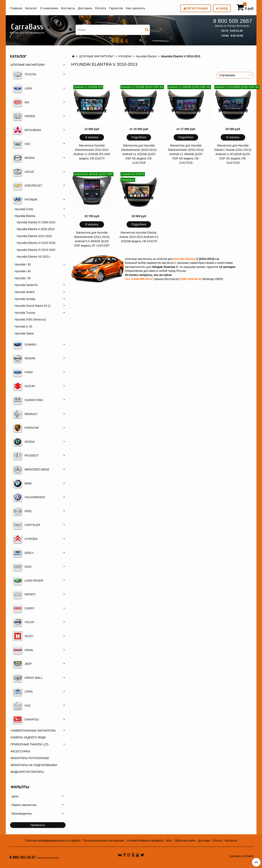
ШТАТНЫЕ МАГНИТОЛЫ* (97, 56)
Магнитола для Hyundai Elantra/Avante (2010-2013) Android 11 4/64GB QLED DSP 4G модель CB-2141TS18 (186, 154)
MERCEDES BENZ (31, 469)
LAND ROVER (28, 581)
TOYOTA (24, 74)
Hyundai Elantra (146, 56)
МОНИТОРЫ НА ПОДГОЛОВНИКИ (34, 765)
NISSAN (24, 358)
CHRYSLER (27, 525)
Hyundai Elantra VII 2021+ (34, 257)
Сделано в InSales (241, 856)
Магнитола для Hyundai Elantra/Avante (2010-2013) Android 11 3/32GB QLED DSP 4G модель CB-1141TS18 (139, 154)
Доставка (85, 8)
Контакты (68, 8)
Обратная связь (185, 840)
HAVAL (23, 650)
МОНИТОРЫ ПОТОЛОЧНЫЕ (30, 758)
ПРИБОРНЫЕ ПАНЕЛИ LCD (30, 744)
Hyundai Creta (24, 209)
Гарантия (116, 8)
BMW (22, 483)
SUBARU (25, 345)
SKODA (24, 442)
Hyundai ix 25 (24, 326)
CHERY (24, 608)
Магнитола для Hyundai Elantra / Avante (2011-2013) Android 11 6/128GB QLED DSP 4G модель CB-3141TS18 (233, 154)
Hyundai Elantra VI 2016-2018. (36, 243)
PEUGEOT (26, 455)
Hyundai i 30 (23, 264)
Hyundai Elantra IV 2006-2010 (36, 222)
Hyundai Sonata (25, 299)
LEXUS (23, 172)
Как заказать (136, 8)
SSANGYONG (28, 400)
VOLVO (24, 622)
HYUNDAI (125, 56)
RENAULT (25, 414)
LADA (23, 88)
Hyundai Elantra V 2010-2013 (36, 229)
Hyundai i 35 (23, 278)
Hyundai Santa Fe (26, 285)
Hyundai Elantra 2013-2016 (34, 236)
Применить (38, 825)
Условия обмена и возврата (145, 840)
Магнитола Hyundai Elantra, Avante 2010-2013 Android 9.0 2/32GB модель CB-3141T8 (139, 237)
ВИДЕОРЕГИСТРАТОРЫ (27, 772)
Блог (169, 840)
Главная (16, 8)
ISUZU (23, 636)
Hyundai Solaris (25, 292)
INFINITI (24, 594)
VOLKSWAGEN (29, 497)
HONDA (24, 116)
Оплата (101, 8)
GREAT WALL (28, 678)
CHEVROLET (28, 186)
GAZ (22, 705)
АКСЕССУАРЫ (21, 751)
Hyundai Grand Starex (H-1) (33, 306)
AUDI (22, 567)
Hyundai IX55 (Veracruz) (31, 319)
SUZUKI (24, 386)
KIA (21, 102)
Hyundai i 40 (23, 271)
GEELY (23, 553)
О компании (49, 8)
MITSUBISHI (27, 130)
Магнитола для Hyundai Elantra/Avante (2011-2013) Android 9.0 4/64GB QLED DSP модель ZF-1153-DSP (92, 239)
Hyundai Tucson (25, 313)
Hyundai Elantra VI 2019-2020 (36, 250)
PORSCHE (26, 428)
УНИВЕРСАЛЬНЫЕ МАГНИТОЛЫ (33, 731)
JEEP (22, 664)
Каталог (31, 8)
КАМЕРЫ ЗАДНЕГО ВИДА (28, 737)
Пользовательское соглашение (104, 840)
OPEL (23, 511)
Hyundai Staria (24, 333)
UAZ (22, 144)
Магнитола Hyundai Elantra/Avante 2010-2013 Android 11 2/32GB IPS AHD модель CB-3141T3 (92, 152)
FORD (23, 372)
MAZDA (24, 158)
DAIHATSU (26, 719)
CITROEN (25, 539)
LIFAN (23, 692)
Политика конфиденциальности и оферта (53, 840)
